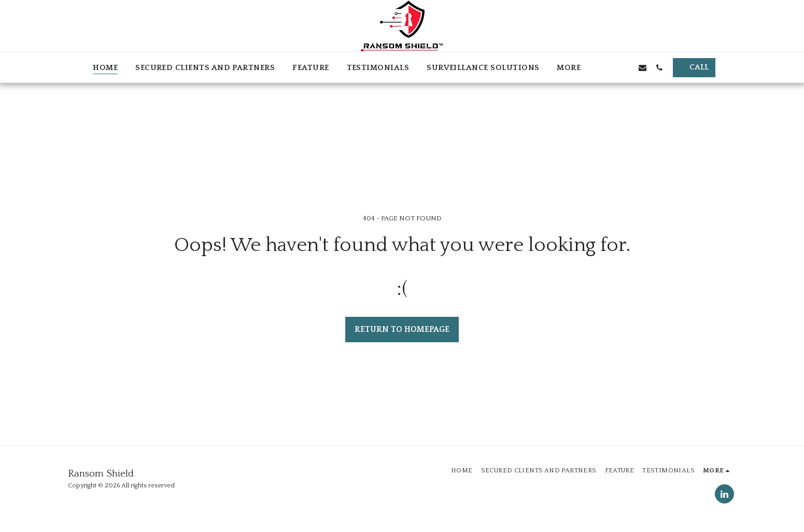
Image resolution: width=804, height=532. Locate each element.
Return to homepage (402, 330)
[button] (608, 67)
